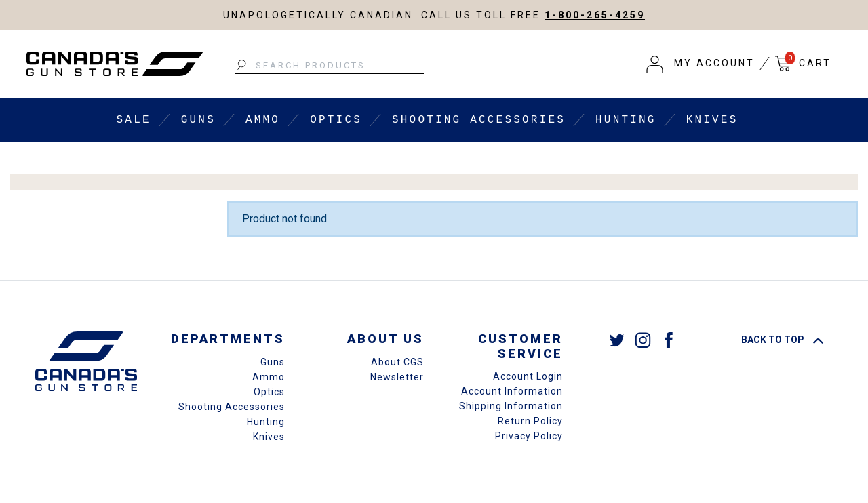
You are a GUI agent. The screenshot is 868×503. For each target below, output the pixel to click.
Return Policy (530, 421)
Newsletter (397, 377)
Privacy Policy (529, 436)
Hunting (626, 120)
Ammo (263, 120)
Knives (712, 120)
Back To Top (782, 340)
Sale (134, 120)
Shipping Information (511, 406)
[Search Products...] (330, 66)
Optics (336, 120)
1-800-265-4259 (595, 15)
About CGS (397, 362)
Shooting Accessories (479, 120)
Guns (198, 120)
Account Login (528, 376)
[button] (701, 64)
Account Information (512, 391)
